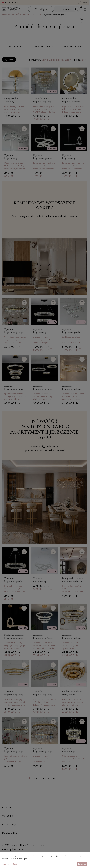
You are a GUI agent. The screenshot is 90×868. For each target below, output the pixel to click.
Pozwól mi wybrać (9, 864)
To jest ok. (82, 864)
